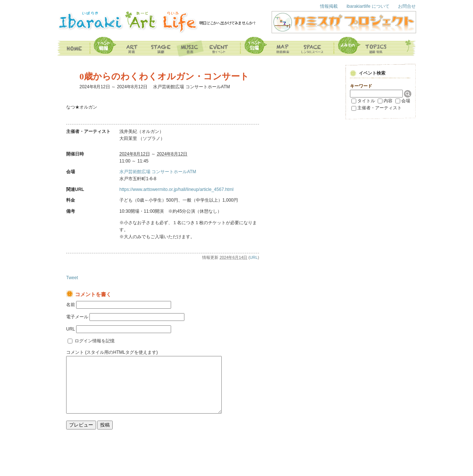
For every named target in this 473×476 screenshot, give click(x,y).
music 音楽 (191, 47)
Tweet (72, 278)
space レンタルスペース (317, 47)
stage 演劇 (161, 47)
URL (254, 257)
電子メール (77, 317)
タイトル (366, 101)
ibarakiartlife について (368, 6)
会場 (406, 101)
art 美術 (132, 47)
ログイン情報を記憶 (95, 341)
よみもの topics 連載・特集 (363, 47)
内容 (388, 101)
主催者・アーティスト (380, 108)
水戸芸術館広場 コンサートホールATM (158, 172)
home (74, 47)
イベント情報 (104, 47)
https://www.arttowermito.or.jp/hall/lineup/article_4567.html (176, 189)
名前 (71, 305)
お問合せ (407, 6)
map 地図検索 (270, 47)
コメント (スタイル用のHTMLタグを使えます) (112, 352)
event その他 (224, 47)
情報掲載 (329, 6)
